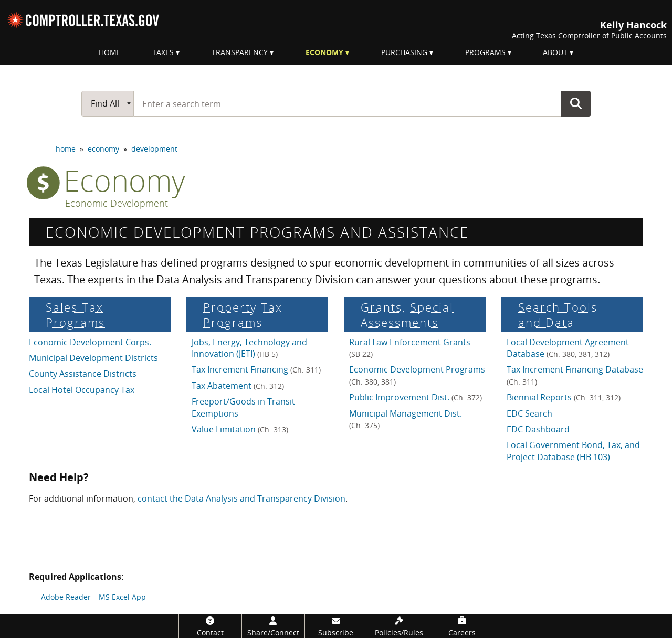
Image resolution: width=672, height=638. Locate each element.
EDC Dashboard (538, 429)
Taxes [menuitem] (163, 52)
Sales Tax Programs (75, 315)
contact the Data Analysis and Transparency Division (241, 498)
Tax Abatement (238, 386)
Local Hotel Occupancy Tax (82, 390)
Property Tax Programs (243, 315)
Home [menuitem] (110, 52)
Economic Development (117, 204)
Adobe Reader (66, 597)
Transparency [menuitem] (240, 52)
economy (103, 149)
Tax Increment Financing (256, 369)
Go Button (576, 103)
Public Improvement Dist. (416, 397)
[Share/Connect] (273, 626)
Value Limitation (240, 429)
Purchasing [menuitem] (404, 52)
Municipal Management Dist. (406, 419)
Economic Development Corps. (90, 342)
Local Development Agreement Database (568, 348)
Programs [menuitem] (485, 52)
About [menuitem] (555, 52)
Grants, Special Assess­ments (407, 315)
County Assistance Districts (83, 374)
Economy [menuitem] (324, 52)
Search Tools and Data (558, 315)
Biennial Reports (564, 397)
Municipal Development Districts (93, 358)
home (66, 149)
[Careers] (462, 626)
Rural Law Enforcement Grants (410, 348)
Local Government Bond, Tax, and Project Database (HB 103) (573, 451)
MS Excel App (122, 597)
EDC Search (529, 413)
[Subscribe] (336, 626)
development (154, 149)
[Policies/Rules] (399, 626)
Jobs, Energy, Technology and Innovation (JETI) (249, 348)
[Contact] (210, 626)
